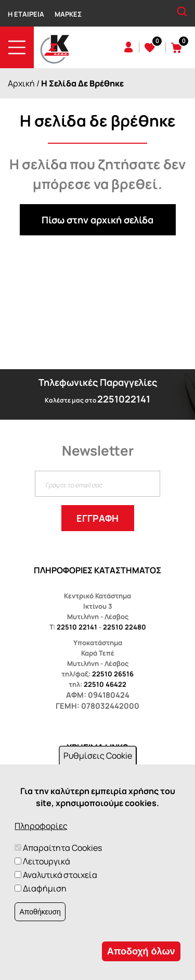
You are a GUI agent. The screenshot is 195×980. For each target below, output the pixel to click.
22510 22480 (125, 627)
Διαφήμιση (45, 888)
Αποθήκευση (40, 912)
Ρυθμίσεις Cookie (98, 756)
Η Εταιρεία (26, 14)
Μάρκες (68, 14)
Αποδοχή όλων (141, 951)
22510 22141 (77, 627)
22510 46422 (105, 684)
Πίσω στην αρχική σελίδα (97, 220)
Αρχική (21, 83)
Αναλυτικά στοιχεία (60, 875)
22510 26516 (113, 674)
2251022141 (124, 399)
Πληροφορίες (41, 826)
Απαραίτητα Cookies (62, 848)
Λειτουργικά (46, 861)
